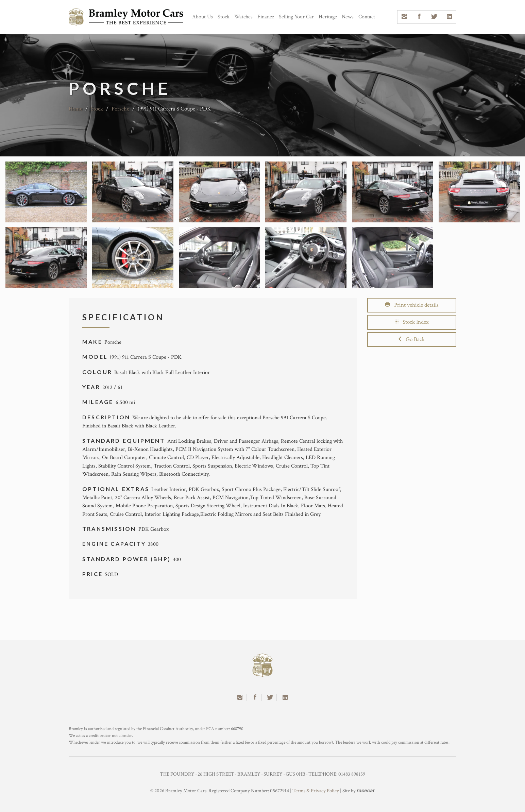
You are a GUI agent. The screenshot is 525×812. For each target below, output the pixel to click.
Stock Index (412, 322)
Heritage (328, 17)
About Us (202, 17)
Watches (243, 17)
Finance (266, 17)
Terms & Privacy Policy (316, 791)
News (348, 17)
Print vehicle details (412, 305)
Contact (367, 17)
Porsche (120, 109)
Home (75, 109)
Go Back (412, 339)
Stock (224, 17)
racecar (366, 790)
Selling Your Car (296, 17)
